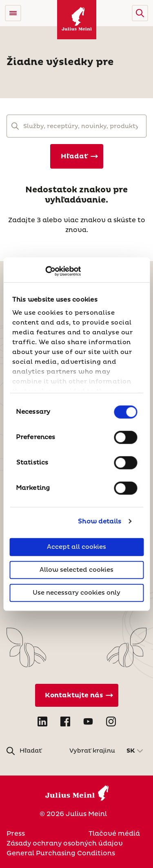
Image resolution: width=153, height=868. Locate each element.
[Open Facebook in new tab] (65, 721)
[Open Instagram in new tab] (111, 721)
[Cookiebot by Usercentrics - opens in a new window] (45, 271)
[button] (140, 13)
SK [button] (131, 751)
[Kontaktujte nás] (77, 695)
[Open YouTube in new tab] (88, 721)
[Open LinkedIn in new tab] (42, 721)
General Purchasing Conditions (61, 853)
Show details (100, 521)
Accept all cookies (76, 547)
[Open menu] (13, 13)
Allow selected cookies (76, 570)
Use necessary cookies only (76, 593)
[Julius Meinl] (77, 20)
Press (16, 834)
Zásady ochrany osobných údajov (65, 843)
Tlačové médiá (114, 834)
